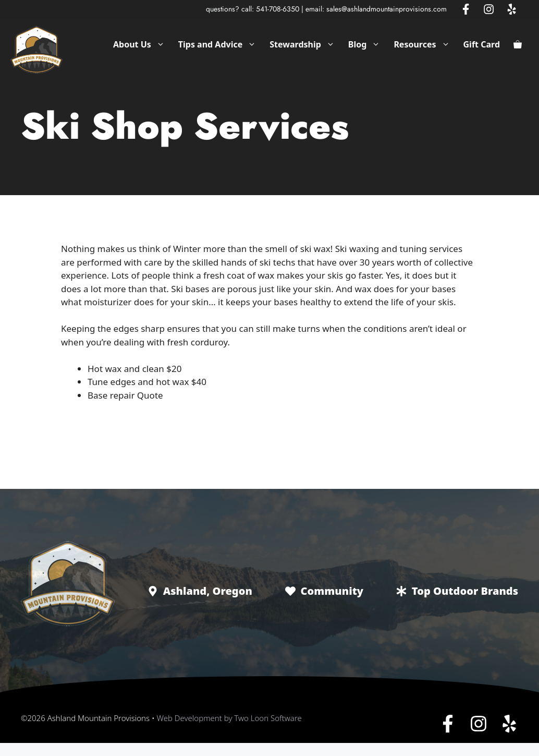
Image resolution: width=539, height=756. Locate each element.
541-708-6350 (278, 9)
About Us (142, 44)
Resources (425, 44)
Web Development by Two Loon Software (229, 718)
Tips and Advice (221, 44)
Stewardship (305, 44)
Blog (368, 44)
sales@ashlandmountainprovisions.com (387, 9)
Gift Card (482, 44)
